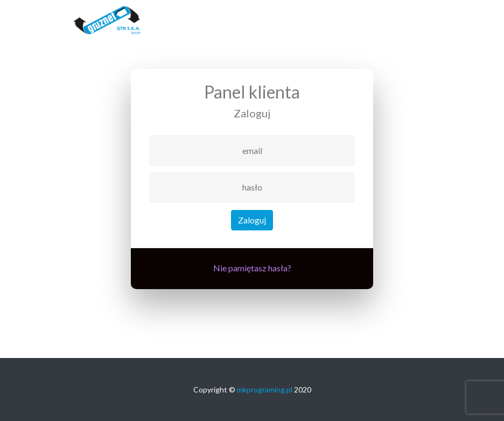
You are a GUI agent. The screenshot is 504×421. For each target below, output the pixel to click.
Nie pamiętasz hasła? (252, 268)
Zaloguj (252, 220)
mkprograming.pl (265, 390)
